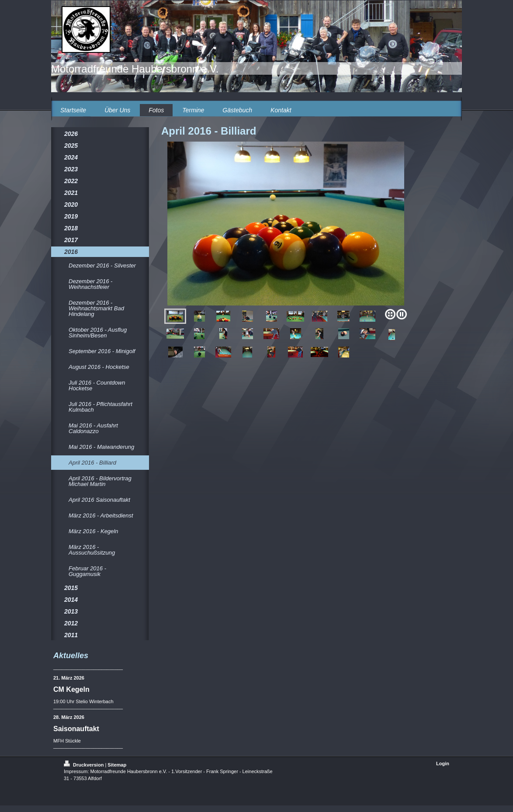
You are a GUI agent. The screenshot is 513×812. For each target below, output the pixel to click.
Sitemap (117, 765)
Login (443, 763)
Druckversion (84, 765)
